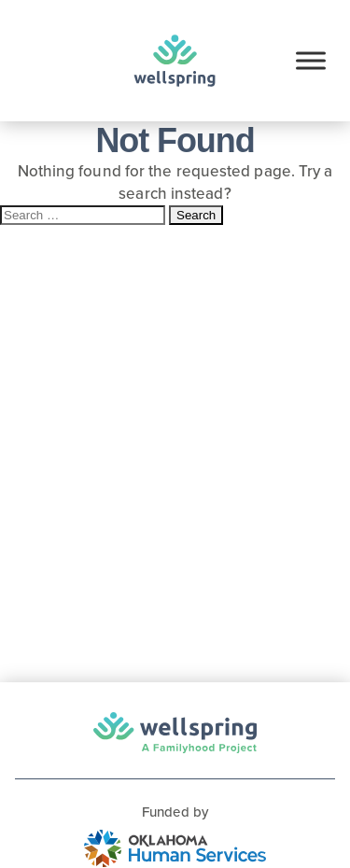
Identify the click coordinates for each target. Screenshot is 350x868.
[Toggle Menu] (311, 60)
